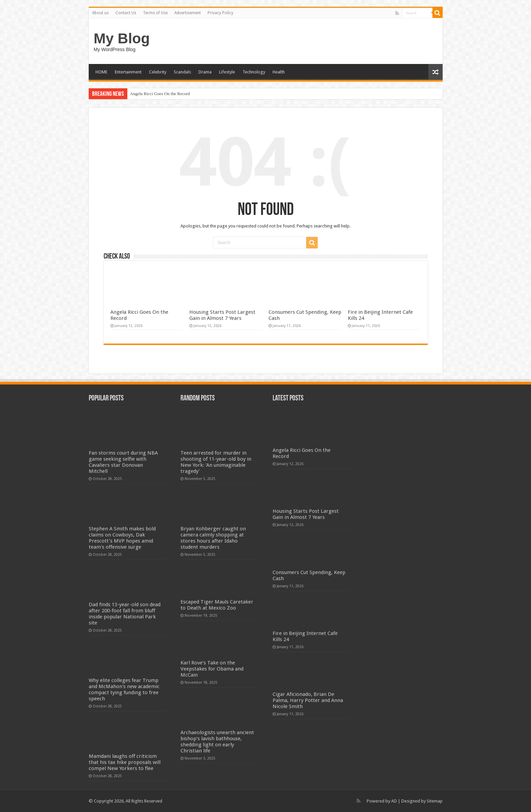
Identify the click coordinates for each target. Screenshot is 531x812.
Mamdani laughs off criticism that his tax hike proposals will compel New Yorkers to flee (125, 762)
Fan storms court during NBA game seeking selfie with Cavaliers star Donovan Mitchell (123, 462)
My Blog (122, 38)
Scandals (182, 72)
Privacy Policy (220, 13)
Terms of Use (155, 13)
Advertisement (188, 13)
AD (394, 801)
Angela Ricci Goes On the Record (160, 94)
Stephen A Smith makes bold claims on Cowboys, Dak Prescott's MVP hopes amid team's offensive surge (122, 538)
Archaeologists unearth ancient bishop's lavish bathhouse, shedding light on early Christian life (217, 742)
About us (100, 13)
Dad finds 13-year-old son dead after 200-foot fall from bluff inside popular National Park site (125, 614)
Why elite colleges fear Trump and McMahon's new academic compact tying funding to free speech (124, 689)
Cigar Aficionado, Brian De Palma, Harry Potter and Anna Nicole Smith (308, 700)
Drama (205, 72)
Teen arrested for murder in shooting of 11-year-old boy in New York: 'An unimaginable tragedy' (216, 462)
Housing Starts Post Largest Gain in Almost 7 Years (222, 315)
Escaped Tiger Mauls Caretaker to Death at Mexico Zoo (217, 605)
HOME (101, 72)
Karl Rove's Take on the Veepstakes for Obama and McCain (212, 669)
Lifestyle (227, 72)
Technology (254, 72)
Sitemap (435, 801)
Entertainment (128, 72)
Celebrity (158, 72)
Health (279, 72)
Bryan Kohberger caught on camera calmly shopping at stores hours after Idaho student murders (213, 538)
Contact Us (126, 13)
